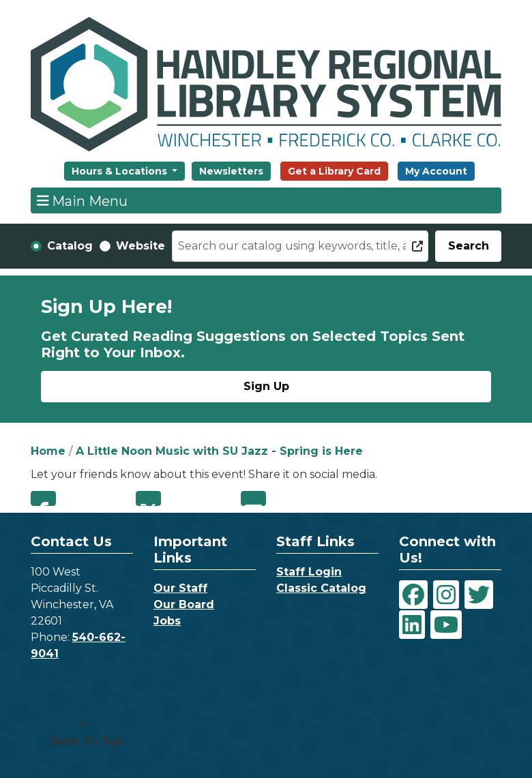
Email (253, 498)
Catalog (70, 246)
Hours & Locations (121, 171)
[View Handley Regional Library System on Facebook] (413, 595)
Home (48, 451)
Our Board (184, 604)
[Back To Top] (83, 734)
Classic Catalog (321, 588)
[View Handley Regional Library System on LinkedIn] (412, 625)
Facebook (43, 498)
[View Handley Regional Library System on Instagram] (446, 595)
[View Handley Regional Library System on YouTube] (446, 625)
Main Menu (83, 200)
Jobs (167, 621)
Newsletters (231, 171)
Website (141, 246)
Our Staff (180, 588)
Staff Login (309, 572)
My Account (436, 171)
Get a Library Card (334, 171)
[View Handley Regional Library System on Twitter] (479, 595)
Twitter (148, 498)
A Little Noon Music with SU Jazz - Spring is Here (219, 451)
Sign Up (266, 386)
